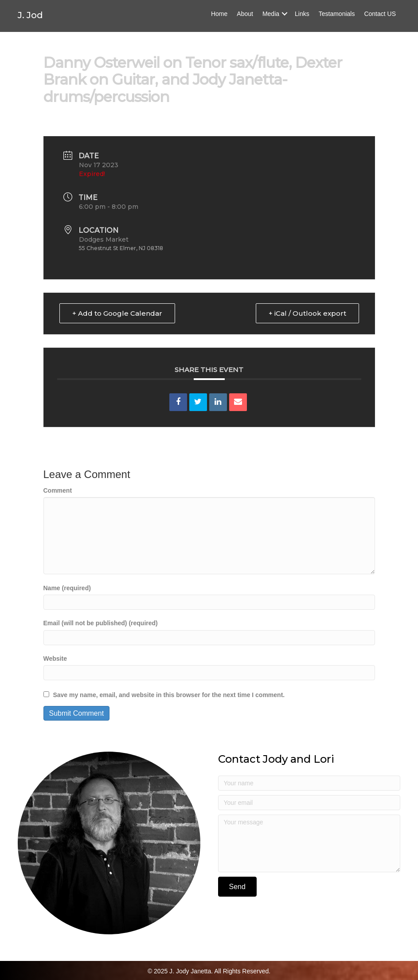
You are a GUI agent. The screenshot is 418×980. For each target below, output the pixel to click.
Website (55, 659)
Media (271, 20)
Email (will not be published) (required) (101, 623)
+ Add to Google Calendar (117, 313)
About (245, 20)
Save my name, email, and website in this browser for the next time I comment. (169, 695)
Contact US (380, 20)
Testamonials (337, 20)
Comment (58, 490)
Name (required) (67, 588)
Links (302, 20)
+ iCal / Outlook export (307, 313)
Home (219, 20)
